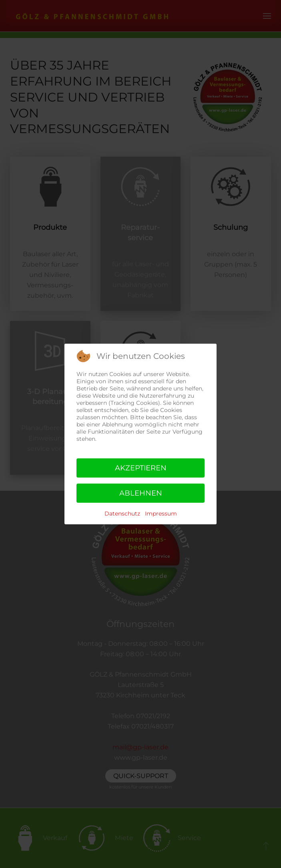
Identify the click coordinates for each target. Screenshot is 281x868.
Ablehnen (141, 493)
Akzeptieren (141, 468)
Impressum (161, 514)
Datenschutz (122, 514)
